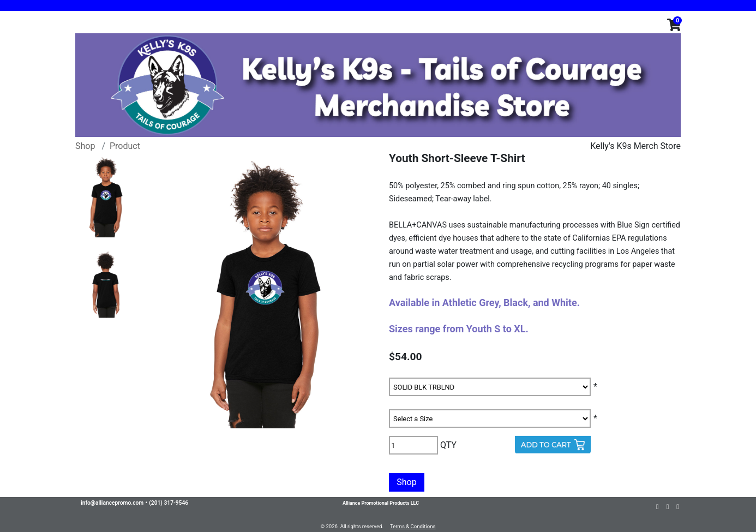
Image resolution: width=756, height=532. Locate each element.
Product (125, 146)
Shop (85, 146)
